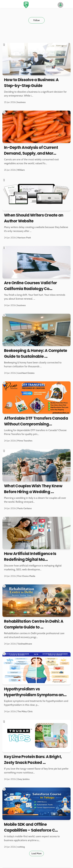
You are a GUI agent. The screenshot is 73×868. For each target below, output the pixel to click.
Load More (37, 853)
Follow (37, 20)
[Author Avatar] (60, 5)
